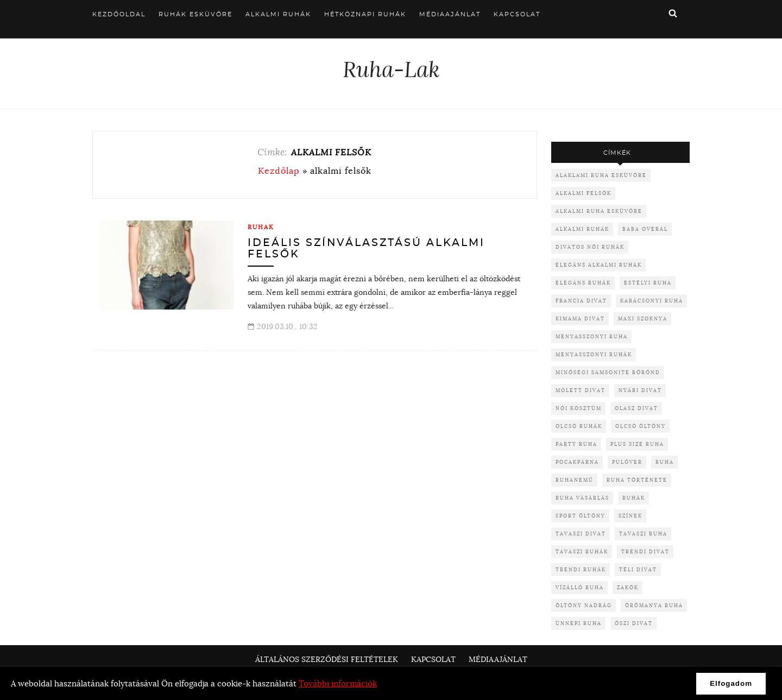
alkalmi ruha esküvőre (599, 211)
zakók (628, 587)
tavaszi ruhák (582, 551)
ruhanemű (575, 480)
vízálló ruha (580, 587)
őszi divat (634, 623)
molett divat (581, 390)
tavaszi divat (581, 534)
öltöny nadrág (584, 605)
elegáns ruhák (583, 283)
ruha (665, 462)
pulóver (627, 462)
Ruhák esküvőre (195, 14)
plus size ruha (637, 444)
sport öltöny (581, 516)
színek (630, 516)
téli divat (638, 569)
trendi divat (645, 551)
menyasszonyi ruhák (594, 354)
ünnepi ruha (579, 623)
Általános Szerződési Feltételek (327, 659)
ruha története (637, 480)
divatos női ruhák (590, 247)
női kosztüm (579, 408)
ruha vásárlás (582, 498)
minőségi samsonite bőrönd (608, 372)
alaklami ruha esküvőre (601, 175)
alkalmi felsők (584, 193)
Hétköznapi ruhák (365, 14)
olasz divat (636, 408)
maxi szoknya (643, 319)
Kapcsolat (517, 14)
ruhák (634, 498)
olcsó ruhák (579, 426)
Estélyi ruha (648, 283)
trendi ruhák (581, 569)
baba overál (645, 229)
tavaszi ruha (643, 534)
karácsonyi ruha (652, 301)
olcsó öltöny (641, 426)
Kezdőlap (279, 171)
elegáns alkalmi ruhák (599, 265)
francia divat (581, 301)
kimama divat (580, 319)
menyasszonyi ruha (592, 336)
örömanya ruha (654, 605)
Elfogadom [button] (731, 683)
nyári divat (640, 390)
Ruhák (261, 227)
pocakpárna (577, 462)
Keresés (673, 13)
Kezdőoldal (119, 14)
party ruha (576, 444)
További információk (338, 683)
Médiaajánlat (450, 14)
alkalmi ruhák (582, 229)
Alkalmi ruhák (278, 14)
